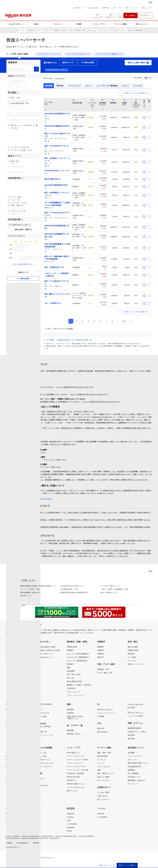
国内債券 (70, 710)
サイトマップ (133, 784)
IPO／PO (70, 678)
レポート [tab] (125, 86)
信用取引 (70, 664)
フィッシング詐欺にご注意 (30, 589)
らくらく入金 (41, 753)
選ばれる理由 (133, 647)
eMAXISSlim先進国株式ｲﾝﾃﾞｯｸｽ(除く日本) (57, 235)
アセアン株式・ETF (105, 673)
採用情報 (131, 770)
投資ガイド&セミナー (45, 654)
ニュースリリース (135, 756)
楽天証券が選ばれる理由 (46, 647)
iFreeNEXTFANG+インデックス (57, 171)
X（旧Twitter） (73, 824)
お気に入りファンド (106, 865)
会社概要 (131, 753)
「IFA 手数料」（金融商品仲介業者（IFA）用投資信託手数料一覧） (69, 340)
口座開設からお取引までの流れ (48, 650)
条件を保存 (23, 279)
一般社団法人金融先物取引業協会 (30, 836)
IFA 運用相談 (133, 773)
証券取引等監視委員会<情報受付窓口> (74, 592)
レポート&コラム (104, 767)
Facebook (71, 827)
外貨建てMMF (133, 650)
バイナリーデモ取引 (135, 716)
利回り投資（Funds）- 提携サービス (75, 717)
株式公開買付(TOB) (74, 681)
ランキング (132, 661)
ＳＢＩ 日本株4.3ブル (53, 303)
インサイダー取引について (110, 586)
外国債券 (70, 713)
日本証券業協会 (15, 836)
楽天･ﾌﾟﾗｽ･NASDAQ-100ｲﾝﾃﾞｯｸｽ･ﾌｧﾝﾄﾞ (57, 214)
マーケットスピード (75, 763)
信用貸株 (71, 671)
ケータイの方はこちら (75, 787)
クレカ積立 (132, 657)
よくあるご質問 (103, 792)
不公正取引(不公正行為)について (72, 586)
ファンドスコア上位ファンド (78, 54)
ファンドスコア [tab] (74, 86)
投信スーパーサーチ (135, 664)
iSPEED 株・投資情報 (75, 773)
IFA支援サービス (134, 777)
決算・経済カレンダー (106, 773)
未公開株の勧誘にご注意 (69, 589)
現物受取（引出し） (75, 734)
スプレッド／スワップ (106, 713)
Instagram (71, 814)
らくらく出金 (41, 756)
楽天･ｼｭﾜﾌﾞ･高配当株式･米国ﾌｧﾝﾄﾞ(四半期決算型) (57, 258)
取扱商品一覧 (41, 732)
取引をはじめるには (105, 710)
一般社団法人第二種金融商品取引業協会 (65, 836)
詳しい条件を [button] (23, 264)
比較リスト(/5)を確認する (135, 93)
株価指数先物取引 (135, 728)
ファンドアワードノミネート (48, 54)
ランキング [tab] (138, 86)
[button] (30, 225)
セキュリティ (133, 760)
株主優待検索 (102, 756)
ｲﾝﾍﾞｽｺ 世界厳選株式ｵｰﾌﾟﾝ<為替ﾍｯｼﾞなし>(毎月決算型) (57, 204)
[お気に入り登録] (144, 118)
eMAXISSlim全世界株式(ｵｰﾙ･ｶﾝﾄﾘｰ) (57, 115)
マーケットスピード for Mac (78, 770)
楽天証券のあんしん (44, 657)
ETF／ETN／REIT (74, 675)
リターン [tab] (89, 86)
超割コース (41, 779)
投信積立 (131, 654)
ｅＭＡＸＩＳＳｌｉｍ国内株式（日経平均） (57, 275)
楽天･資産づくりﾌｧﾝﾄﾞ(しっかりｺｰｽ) (57, 295)
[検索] (36, 69)
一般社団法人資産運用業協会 (86, 836)
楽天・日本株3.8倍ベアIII (54, 267)
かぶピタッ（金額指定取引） (79, 657)
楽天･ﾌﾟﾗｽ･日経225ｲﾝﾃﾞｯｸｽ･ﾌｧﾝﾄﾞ (57, 282)
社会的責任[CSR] (134, 767)
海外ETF (100, 657)
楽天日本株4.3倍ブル (53, 179)
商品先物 (131, 735)
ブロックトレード (74, 692)
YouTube (70, 817)
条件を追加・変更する (23, 229)
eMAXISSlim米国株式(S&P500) (57, 126)
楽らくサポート (103, 799)
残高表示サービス (43, 760)
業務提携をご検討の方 (136, 780)
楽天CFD (101, 728)
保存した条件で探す (138, 63)
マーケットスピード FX (76, 767)
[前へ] (32, 54)
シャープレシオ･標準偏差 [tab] (107, 86)
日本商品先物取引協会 (47, 836)
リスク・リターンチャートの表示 (59, 329)
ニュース (101, 763)
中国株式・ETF (103, 669)
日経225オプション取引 (137, 732)
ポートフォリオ (103, 780)
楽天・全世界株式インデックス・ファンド (57, 194)
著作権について (26, 596)
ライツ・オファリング (75, 695)
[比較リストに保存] (149, 118)
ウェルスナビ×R (43, 713)
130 (124, 321)
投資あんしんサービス (45, 763)
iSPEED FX (71, 780)
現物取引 (70, 650)
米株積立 (101, 654)
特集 (99, 770)
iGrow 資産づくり (74, 753)
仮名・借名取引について (110, 592)
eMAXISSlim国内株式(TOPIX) (56, 185)
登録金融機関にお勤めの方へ (31, 592)
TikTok (69, 831)
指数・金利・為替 (104, 753)
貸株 (69, 668)
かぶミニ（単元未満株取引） (79, 654)
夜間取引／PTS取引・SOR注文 (79, 685)
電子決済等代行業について (138, 763)
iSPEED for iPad (73, 777)
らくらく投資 (41, 716)
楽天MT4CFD (102, 732)
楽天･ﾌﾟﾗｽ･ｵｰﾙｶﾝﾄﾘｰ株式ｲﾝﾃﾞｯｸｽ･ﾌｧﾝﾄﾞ (57, 135)
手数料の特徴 (72, 647)
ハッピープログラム (44, 767)
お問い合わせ (102, 796)
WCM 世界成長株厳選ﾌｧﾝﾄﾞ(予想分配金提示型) (57, 245)
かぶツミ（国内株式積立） (78, 661)
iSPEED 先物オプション (76, 784)
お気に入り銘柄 (103, 777)
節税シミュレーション (45, 735)
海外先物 (131, 739)
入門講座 (101, 716)
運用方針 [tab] (60, 86)
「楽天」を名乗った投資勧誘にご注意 (114, 589)
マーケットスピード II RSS (77, 760)
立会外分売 (71, 688)
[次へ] (150, 54)
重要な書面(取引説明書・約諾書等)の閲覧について (39, 586)
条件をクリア (23, 272)
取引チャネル (72, 791)
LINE (69, 821)
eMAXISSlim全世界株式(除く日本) (57, 227)
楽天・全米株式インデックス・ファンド (57, 160)
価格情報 (70, 730)
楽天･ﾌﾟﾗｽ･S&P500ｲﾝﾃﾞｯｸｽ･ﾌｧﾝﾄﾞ (57, 147)
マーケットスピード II (75, 756)
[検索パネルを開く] (120, 16)
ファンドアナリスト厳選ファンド (109, 54)
